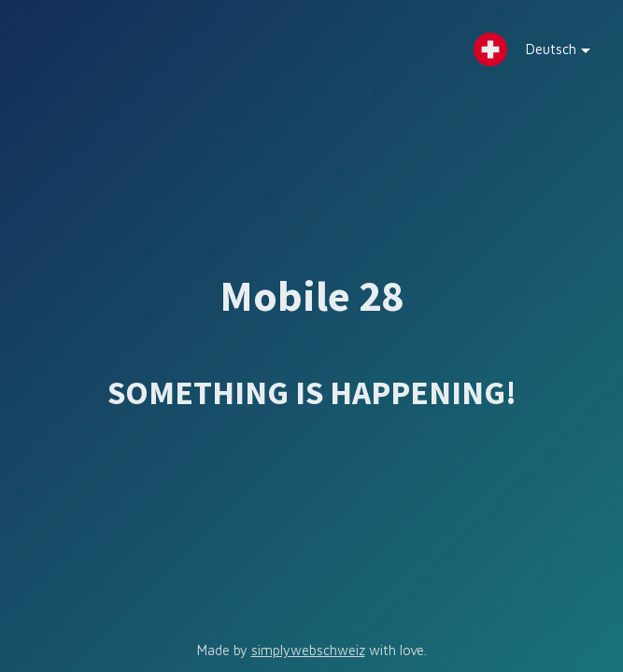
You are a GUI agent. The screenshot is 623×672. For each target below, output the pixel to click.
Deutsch (544, 54)
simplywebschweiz (308, 650)
